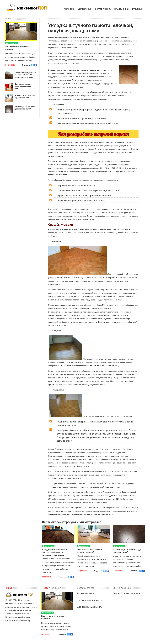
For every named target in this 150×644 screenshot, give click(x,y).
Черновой (70, 9)
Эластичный (121, 9)
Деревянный (85, 9)
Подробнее (47, 577)
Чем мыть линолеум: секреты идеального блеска (24, 86)
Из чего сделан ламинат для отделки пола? (127, 551)
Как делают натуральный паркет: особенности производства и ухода (55, 552)
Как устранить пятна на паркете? (17, 48)
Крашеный (137, 9)
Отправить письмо (130, 593)
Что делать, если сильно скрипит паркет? (90, 551)
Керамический (103, 9)
